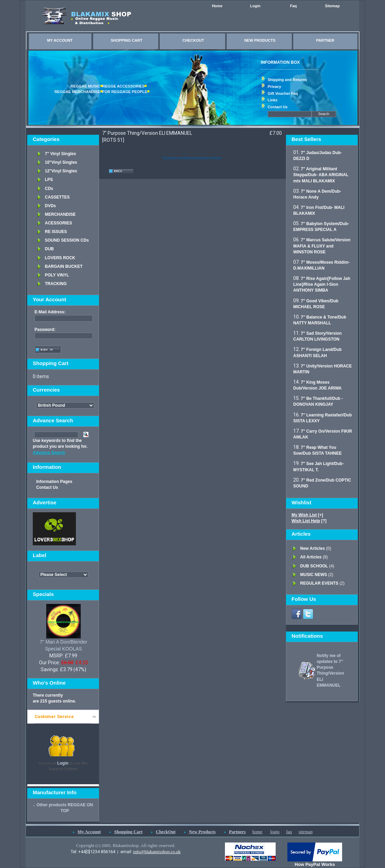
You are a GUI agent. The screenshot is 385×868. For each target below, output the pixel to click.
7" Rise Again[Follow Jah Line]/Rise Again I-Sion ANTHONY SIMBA (322, 284)
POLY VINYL (57, 275)
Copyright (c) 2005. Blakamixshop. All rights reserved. (126, 845)
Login (255, 6)
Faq (294, 6)
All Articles (311, 557)
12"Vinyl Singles (61, 171)
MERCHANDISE (60, 214)
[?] (309, 521)
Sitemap (332, 6)
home (258, 832)
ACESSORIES (58, 223)
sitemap (306, 832)
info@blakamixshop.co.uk (157, 852)
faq (289, 832)
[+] (307, 515)
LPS (49, 180)
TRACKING (56, 284)
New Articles (313, 548)
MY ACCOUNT (60, 40)
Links (273, 100)
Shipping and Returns (287, 80)
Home (217, 6)
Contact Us (278, 107)
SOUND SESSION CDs (67, 240)
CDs (49, 189)
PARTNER (325, 40)
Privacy (274, 87)
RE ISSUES (56, 232)
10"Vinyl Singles (61, 162)
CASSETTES (57, 197)
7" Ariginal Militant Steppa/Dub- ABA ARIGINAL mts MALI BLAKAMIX (321, 175)
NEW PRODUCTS (260, 40)
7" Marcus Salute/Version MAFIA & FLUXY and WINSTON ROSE (322, 246)
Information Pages (54, 482)
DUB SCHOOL (314, 566)
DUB (49, 249)
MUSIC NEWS (314, 575)
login (275, 832)
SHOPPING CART (127, 40)
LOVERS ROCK (60, 258)
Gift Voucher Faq (283, 93)
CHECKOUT (193, 40)
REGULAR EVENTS (319, 583)
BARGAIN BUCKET (64, 266)
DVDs (50, 206)
